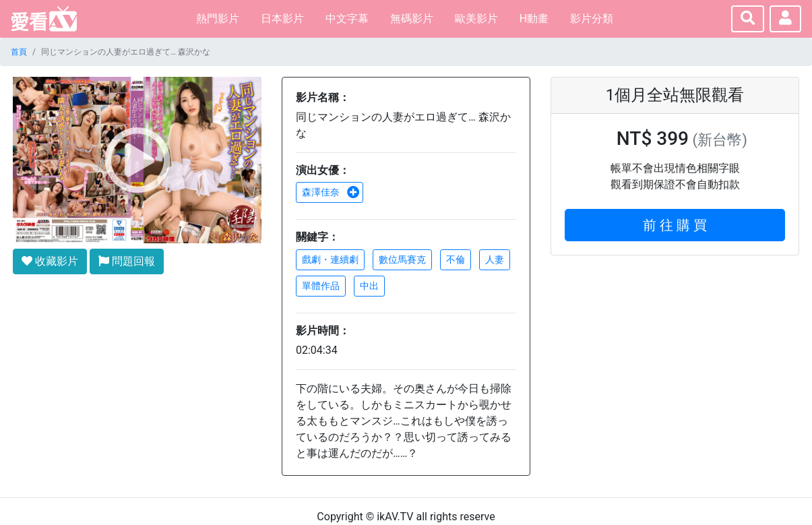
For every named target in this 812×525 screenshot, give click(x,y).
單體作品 (321, 286)
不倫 (456, 259)
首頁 (19, 52)
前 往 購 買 (675, 225)
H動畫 (534, 19)
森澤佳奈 (331, 192)
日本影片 (282, 19)
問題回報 (127, 261)
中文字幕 (347, 19)
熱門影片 (218, 19)
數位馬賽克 (402, 259)
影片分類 (592, 19)
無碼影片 (412, 19)
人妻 (495, 259)
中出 (369, 286)
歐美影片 (476, 19)
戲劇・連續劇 (330, 259)
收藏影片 (50, 261)
